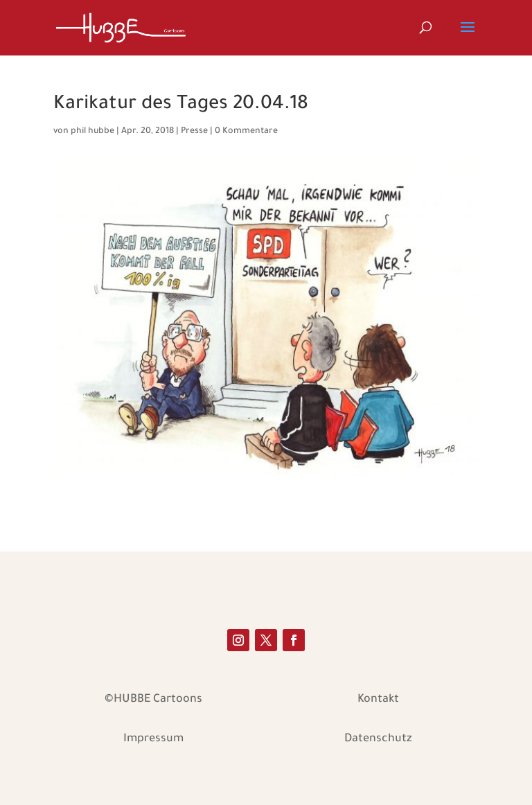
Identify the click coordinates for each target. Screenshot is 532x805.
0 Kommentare (246, 132)
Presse (194, 132)
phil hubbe (92, 132)
